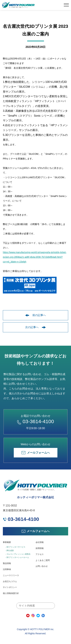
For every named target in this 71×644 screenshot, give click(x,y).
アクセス (40, 554)
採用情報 (40, 548)
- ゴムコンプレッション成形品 (18, 554)
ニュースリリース (11, 575)
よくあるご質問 (43, 560)
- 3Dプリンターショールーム (17, 557)
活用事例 (7, 569)
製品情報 (7, 563)
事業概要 (7, 542)
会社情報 (40, 542)
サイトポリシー (10, 587)
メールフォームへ (36, 453)
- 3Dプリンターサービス (15, 547)
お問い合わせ (42, 566)
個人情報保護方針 (11, 593)
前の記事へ (35, 315)
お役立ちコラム (10, 581)
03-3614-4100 (36, 421)
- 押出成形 (9, 550)
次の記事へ (35, 327)
